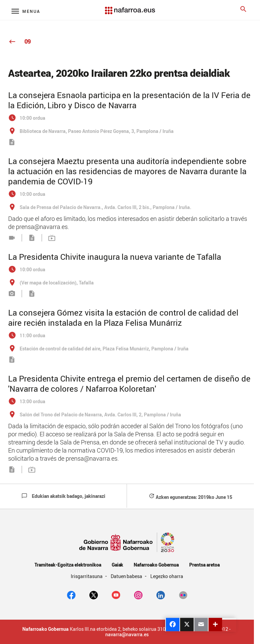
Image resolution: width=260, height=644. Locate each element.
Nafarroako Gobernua (156, 565)
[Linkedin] (161, 594)
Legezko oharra (167, 576)
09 (19, 41)
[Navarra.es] (130, 7)
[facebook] (71, 594)
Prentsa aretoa (204, 565)
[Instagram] (138, 594)
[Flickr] (183, 594)
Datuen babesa (127, 576)
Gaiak (118, 565)
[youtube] (116, 594)
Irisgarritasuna (87, 576)
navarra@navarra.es (127, 635)
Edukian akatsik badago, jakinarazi (63, 496)
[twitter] (94, 594)
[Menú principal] (26, 11)
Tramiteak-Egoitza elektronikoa (68, 565)
